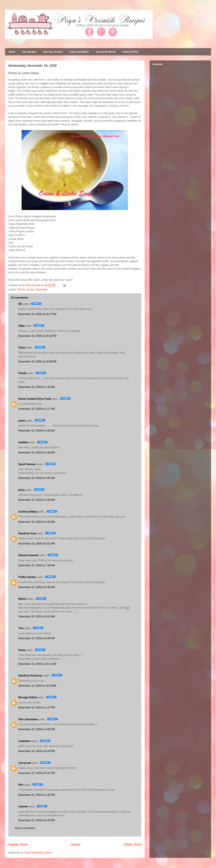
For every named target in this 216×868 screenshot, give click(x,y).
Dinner (21, 289)
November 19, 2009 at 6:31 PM (37, 773)
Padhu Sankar (27, 577)
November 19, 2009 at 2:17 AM (36, 409)
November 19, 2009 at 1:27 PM (37, 707)
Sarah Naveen (27, 464)
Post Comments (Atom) (38, 853)
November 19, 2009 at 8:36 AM (36, 587)
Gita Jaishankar (28, 719)
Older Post (132, 844)
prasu (22, 421)
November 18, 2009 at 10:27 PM (37, 314)
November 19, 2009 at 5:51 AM (36, 544)
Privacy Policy (130, 52)
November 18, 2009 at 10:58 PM (37, 362)
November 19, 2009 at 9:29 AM (36, 638)
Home (12, 52)
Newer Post (18, 844)
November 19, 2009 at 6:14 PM (37, 751)
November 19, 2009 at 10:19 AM (37, 686)
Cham (22, 348)
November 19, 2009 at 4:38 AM (36, 453)
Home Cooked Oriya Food (35, 399)
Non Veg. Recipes (53, 52)
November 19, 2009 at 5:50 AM (36, 522)
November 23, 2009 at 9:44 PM (37, 820)
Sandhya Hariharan (30, 676)
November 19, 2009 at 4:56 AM (36, 500)
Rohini (22, 599)
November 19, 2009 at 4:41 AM (36, 478)
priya (21, 490)
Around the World (106, 52)
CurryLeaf (25, 763)
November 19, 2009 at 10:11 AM (37, 664)
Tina (21, 628)
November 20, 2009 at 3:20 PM (37, 795)
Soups (30, 289)
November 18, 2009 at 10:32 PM (37, 336)
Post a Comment (25, 828)
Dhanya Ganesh (28, 555)
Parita (22, 650)
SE (20, 304)
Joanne (23, 807)
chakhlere (25, 741)
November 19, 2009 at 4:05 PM (37, 729)
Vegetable (42, 289)
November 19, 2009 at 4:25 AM (36, 431)
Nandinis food (27, 533)
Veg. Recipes (29, 52)
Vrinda (22, 373)
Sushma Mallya (28, 512)
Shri (21, 785)
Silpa (21, 326)
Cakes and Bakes (79, 52)
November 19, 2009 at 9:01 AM (36, 616)
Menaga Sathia (28, 697)
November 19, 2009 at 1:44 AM (36, 387)
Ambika (23, 442)
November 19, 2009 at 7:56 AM (36, 565)
